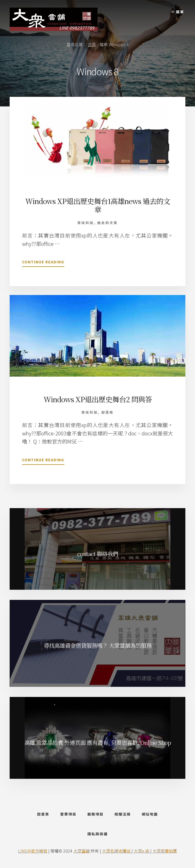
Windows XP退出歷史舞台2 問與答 (98, 399)
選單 (180, 12)
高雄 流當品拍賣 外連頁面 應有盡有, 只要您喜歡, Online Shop (98, 742)
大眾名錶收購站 (117, 851)
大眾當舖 (82, 851)
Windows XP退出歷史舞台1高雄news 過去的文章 (98, 205)
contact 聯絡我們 (98, 554)
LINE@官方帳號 (33, 851)
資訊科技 (86, 223)
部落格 (107, 412)
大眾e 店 (142, 851)
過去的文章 (107, 223)
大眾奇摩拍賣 (165, 851)
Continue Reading (43, 263)
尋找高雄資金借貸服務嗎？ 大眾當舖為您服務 (98, 645)
